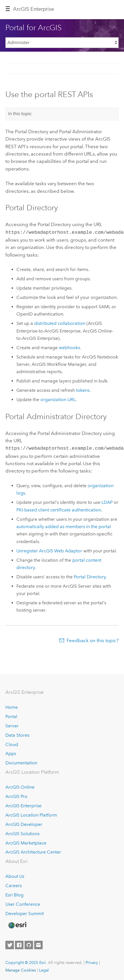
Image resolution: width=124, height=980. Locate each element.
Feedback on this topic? (93, 639)
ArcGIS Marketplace (26, 842)
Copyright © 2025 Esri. (26, 961)
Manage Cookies (21, 969)
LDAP (107, 501)
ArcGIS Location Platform (31, 814)
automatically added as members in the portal (64, 525)
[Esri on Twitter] (10, 944)
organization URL (58, 399)
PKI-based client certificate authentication (59, 509)
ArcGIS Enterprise (33, 9)
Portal (11, 715)
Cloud (12, 743)
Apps (11, 752)
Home (12, 706)
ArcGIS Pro (16, 795)
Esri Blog (14, 894)
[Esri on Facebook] (19, 944)
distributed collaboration (60, 323)
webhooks (69, 347)
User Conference (23, 903)
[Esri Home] (17, 924)
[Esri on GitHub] (29, 944)
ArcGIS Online (20, 786)
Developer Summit (25, 912)
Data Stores (17, 734)
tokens (83, 390)
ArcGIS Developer (24, 823)
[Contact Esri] (38, 944)
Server (12, 725)
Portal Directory (90, 576)
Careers (14, 884)
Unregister (49, 550)
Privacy (92, 961)
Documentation (21, 762)
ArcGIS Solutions (22, 833)
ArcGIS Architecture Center (33, 851)
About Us (15, 875)
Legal (44, 969)
